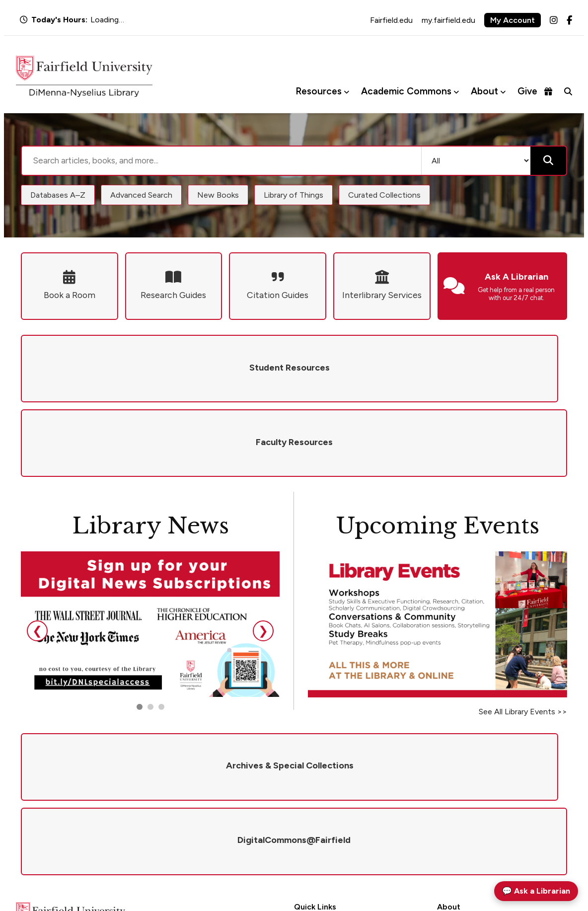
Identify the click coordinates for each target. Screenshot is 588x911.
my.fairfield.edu (448, 20)
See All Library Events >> (523, 637)
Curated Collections (384, 195)
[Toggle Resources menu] (346, 92)
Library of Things (294, 195)
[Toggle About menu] (503, 92)
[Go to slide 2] (150, 632)
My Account (513, 20)
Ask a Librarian (317, 785)
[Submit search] (548, 161)
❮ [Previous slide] (37, 556)
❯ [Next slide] (263, 556)
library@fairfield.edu (142, 840)
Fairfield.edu (391, 20)
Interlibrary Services (325, 811)
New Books (218, 195)
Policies (449, 785)
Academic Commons (406, 91)
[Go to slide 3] (161, 632)
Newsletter (454, 824)
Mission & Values (463, 772)
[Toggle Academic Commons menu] (456, 92)
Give (535, 91)
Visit (444, 811)
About (484, 91)
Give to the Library (466, 798)
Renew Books (315, 798)
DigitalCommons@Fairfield (337, 824)
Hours (304, 772)
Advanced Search (141, 195)
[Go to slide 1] (140, 632)
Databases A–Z (58, 195)
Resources (319, 91)
